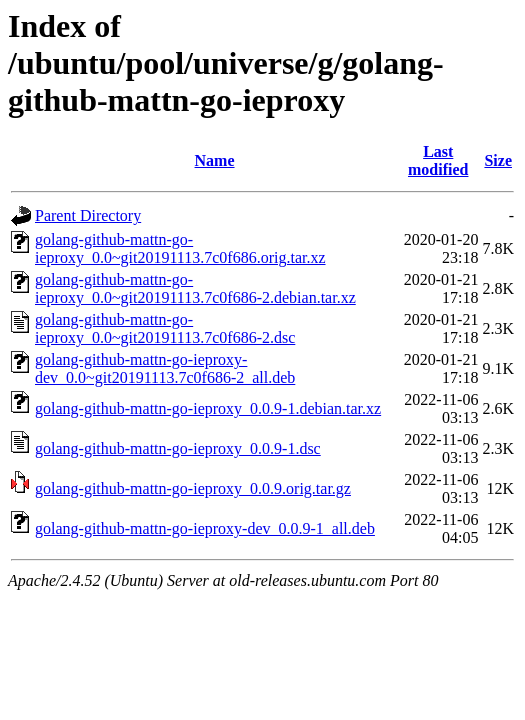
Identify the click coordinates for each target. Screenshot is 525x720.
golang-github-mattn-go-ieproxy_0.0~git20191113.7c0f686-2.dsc (165, 328)
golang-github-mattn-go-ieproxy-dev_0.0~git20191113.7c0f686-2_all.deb (165, 368)
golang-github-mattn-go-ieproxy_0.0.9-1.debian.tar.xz (208, 408)
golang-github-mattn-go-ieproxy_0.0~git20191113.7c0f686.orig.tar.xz (180, 248)
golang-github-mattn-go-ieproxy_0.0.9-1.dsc (178, 448)
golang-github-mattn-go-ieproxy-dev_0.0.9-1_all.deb (205, 528)
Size (498, 160)
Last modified (438, 160)
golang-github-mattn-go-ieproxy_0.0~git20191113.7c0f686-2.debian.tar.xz (195, 288)
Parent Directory (88, 215)
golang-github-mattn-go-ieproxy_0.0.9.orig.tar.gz (193, 488)
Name (215, 160)
